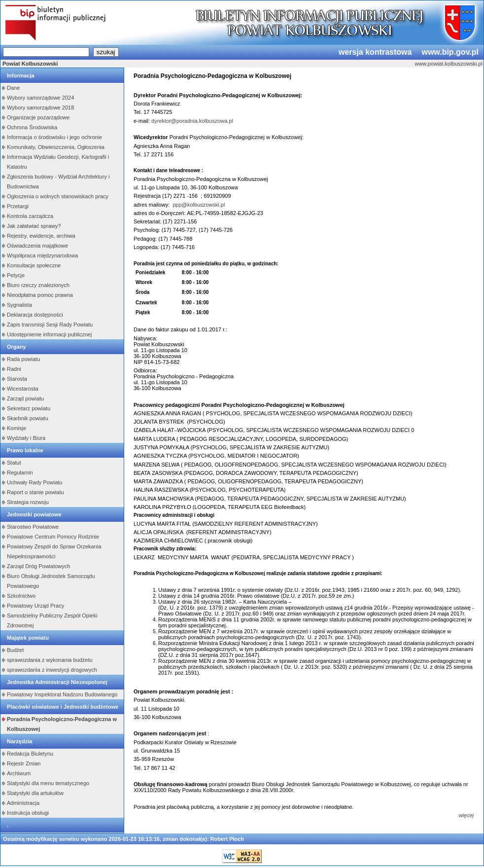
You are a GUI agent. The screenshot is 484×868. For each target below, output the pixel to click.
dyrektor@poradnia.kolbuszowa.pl (192, 121)
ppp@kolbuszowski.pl (199, 205)
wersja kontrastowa (375, 52)
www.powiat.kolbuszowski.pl (449, 64)
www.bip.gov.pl (450, 52)
